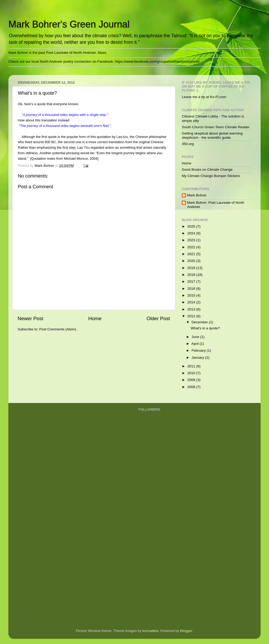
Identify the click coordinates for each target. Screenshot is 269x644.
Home (95, 318)
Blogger (186, 631)
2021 (192, 254)
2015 (192, 295)
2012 (192, 316)
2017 (192, 281)
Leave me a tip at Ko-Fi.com (204, 97)
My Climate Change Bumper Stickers (211, 176)
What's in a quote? (205, 328)
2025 (192, 226)
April (196, 344)
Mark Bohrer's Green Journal (69, 24)
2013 (192, 309)
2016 (192, 289)
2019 (192, 268)
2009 (192, 380)
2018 (192, 275)
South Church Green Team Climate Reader (216, 127)
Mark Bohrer (197, 195)
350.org (188, 144)
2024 (192, 233)
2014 (192, 302)
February (199, 350)
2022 (192, 247)
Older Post (158, 318)
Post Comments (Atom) (58, 329)
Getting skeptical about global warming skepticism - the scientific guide (212, 135)
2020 (192, 261)
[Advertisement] (159, 540)
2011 (192, 366)
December (200, 322)
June (196, 337)
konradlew (150, 631)
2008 (192, 387)
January (198, 358)
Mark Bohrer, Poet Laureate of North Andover (216, 205)
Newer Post (30, 318)
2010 (192, 373)
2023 (192, 240)
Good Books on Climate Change (207, 170)
